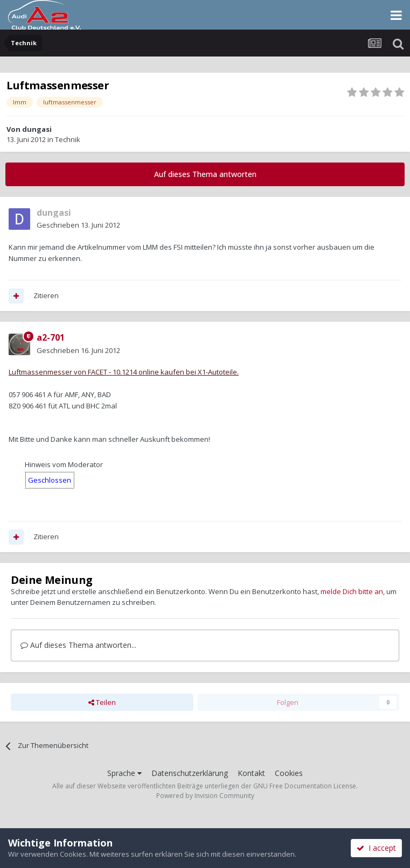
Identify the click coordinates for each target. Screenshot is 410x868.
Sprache (124, 773)
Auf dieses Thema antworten (205, 174)
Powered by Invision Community (205, 796)
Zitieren (46, 295)
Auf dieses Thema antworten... (78, 645)
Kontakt (251, 773)
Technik (68, 139)
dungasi (37, 129)
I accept (376, 848)
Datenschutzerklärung (190, 773)
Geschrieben (78, 225)
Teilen (102, 702)
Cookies (289, 773)
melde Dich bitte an (352, 591)
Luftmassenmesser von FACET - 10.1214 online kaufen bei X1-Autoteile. (124, 372)
